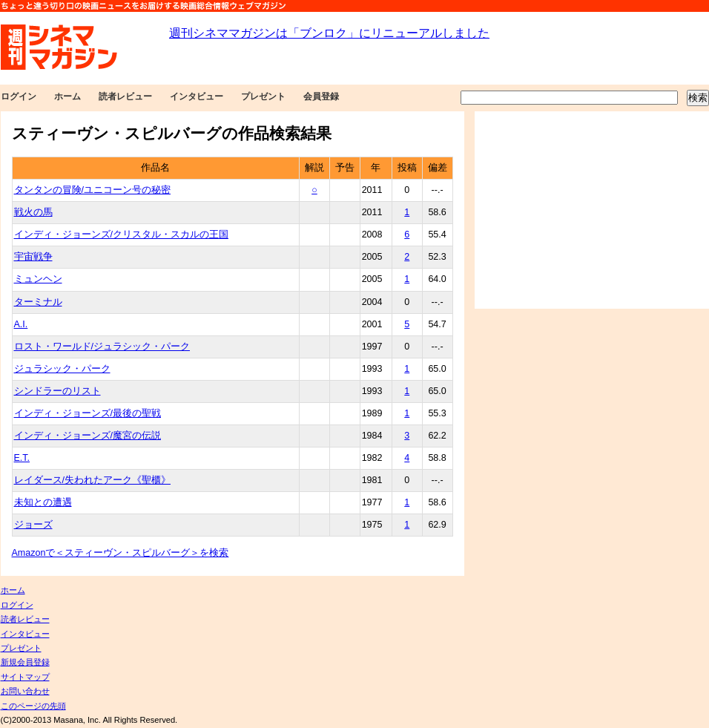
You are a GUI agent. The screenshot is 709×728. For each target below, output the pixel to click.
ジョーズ (33, 525)
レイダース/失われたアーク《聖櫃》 (92, 480)
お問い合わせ (25, 691)
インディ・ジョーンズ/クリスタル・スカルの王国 (121, 235)
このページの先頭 (33, 706)
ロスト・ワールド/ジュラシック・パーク (102, 347)
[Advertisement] (592, 210)
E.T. (22, 458)
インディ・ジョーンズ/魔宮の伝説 (88, 436)
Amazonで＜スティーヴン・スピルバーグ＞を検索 (121, 553)
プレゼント (263, 96)
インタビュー (197, 96)
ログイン (19, 96)
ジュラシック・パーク (62, 369)
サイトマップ (25, 677)
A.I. (21, 324)
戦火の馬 (33, 212)
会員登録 (321, 96)
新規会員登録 (25, 662)
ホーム (67, 96)
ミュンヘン (38, 279)
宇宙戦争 (33, 257)
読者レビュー (125, 96)
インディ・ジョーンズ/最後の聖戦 (88, 413)
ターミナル (38, 302)
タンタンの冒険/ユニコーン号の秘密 (92, 190)
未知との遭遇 (43, 502)
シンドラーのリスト (57, 391)
